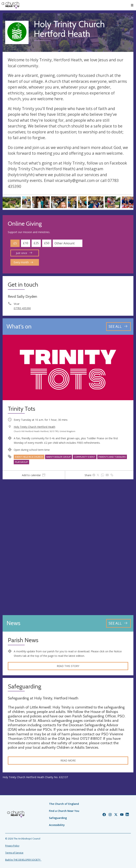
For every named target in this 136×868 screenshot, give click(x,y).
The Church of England (64, 804)
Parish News (23, 640)
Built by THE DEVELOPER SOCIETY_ (23, 860)
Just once (24, 253)
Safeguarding (58, 818)
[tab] (34, 475)
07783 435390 (22, 308)
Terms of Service (14, 853)
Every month (23, 262)
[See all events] (118, 327)
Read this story (68, 666)
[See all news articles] (118, 623)
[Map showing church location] (68, 547)
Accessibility (57, 825)
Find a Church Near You (64, 811)
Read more (68, 760)
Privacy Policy (12, 846)
